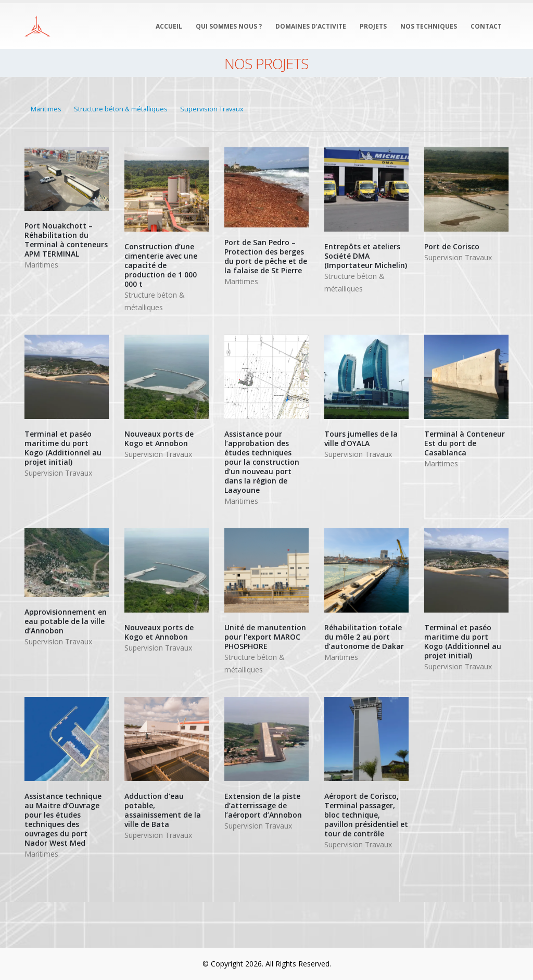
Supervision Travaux (212, 109)
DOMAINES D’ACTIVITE (311, 26)
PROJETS (373, 26)
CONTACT (486, 26)
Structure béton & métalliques (121, 109)
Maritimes (46, 109)
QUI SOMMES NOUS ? (229, 26)
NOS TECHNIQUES (429, 26)
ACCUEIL (169, 26)
